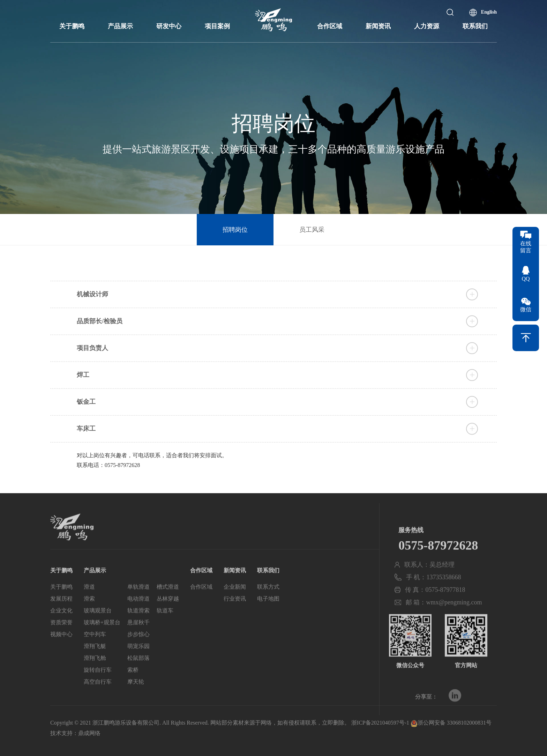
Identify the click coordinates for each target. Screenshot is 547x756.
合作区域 (330, 26)
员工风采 (312, 230)
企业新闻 (235, 602)
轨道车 (165, 626)
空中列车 (95, 649)
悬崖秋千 (138, 638)
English (489, 12)
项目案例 (217, 26)
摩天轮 (136, 697)
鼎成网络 (89, 733)
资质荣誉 (61, 638)
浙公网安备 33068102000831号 (451, 723)
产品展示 (120, 26)
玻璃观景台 (98, 626)
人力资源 (427, 26)
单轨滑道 (138, 602)
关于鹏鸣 (72, 26)
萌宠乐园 (138, 661)
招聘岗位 (235, 230)
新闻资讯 (378, 26)
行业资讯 (235, 614)
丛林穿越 (168, 614)
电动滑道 (138, 614)
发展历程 (61, 614)
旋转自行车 (98, 685)
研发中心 (169, 26)
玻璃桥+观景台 (102, 638)
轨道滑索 (138, 626)
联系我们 (475, 26)
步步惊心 (138, 649)
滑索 (89, 614)
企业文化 (61, 626)
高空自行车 (98, 697)
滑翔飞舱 (95, 673)
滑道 (89, 602)
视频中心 (61, 649)
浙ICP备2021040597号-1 (380, 723)
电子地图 (268, 614)
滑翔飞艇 (95, 661)
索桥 (133, 685)
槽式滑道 (168, 602)
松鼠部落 (138, 673)
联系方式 (268, 602)
